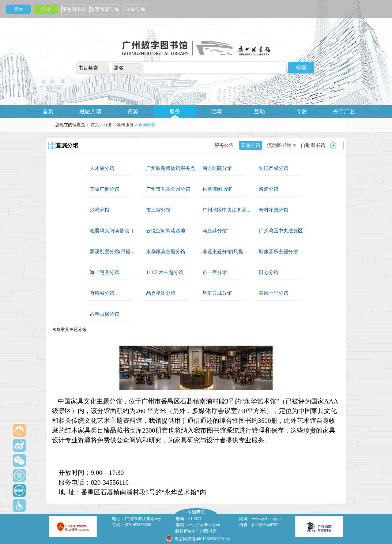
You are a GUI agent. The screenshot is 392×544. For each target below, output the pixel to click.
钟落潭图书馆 (217, 189)
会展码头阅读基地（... (114, 231)
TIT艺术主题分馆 (165, 272)
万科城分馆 (102, 293)
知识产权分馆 (273, 168)
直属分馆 (67, 145)
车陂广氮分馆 (104, 189)
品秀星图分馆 (161, 293)
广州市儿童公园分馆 (168, 189)
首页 (48, 111)
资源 (133, 111)
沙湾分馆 (100, 210)
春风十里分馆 (273, 293)
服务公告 (224, 145)
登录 (18, 9)
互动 (259, 111)
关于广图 (344, 111)
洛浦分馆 (269, 189)
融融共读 (90, 111)
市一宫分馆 (215, 272)
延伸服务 (125, 125)
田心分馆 (269, 272)
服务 (175, 111)
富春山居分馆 (104, 314)
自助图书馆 (313, 145)
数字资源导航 (105, 9)
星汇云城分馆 (217, 293)
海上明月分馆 (104, 272)
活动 (217, 111)
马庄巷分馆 (215, 231)
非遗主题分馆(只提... (225, 251)
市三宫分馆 (158, 210)
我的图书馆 (74, 9)
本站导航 (136, 9)
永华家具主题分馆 (166, 251)
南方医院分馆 (217, 168)
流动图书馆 (279, 145)
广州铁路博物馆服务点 (171, 168)
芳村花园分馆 (273, 210)
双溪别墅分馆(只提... (112, 251)
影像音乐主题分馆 (278, 251)
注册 (46, 9)
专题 (302, 111)
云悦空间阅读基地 (166, 231)
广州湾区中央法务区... (226, 210)
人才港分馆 (102, 168)
